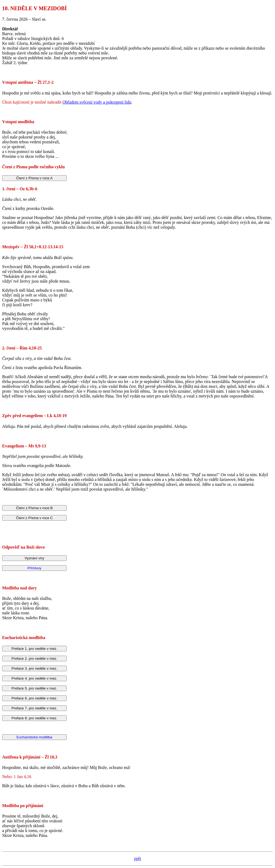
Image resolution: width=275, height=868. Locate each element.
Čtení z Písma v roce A (34, 178)
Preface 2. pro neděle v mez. (34, 659)
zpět (138, 858)
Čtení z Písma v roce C (34, 518)
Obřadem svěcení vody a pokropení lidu (97, 102)
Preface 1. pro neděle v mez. (34, 649)
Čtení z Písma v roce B (34, 508)
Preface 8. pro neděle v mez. (34, 718)
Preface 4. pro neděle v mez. (34, 678)
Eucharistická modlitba (34, 737)
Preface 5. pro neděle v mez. (34, 688)
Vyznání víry (35, 558)
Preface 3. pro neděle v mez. (34, 668)
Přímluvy (34, 568)
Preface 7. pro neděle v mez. (34, 708)
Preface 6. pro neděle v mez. (34, 698)
